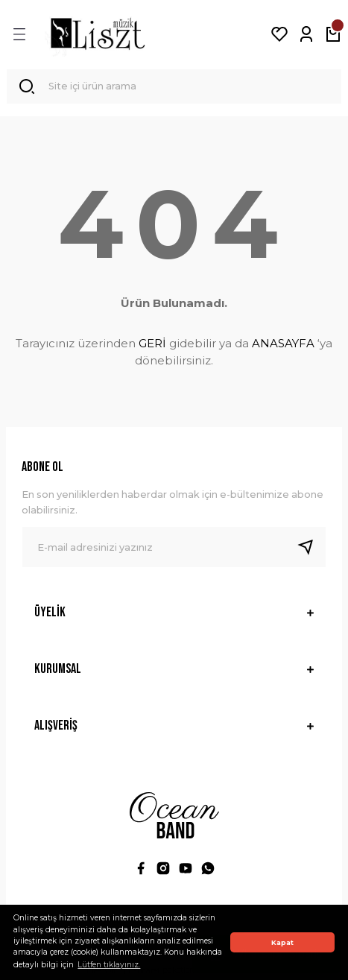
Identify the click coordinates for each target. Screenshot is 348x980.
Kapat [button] (282, 942)
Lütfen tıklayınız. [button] (109, 965)
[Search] (174, 86)
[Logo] (98, 34)
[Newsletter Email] (174, 547)
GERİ (152, 343)
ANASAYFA (283, 343)
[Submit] (311, 547)
